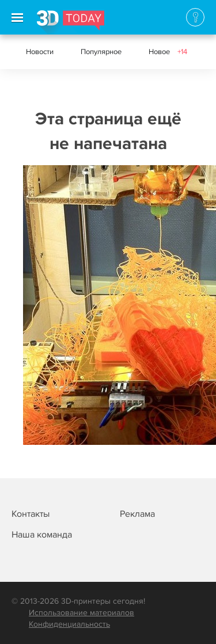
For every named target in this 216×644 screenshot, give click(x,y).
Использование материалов (82, 613)
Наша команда (42, 535)
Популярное (101, 52)
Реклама (137, 514)
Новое (168, 52)
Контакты (31, 514)
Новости (40, 52)
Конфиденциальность (69, 624)
